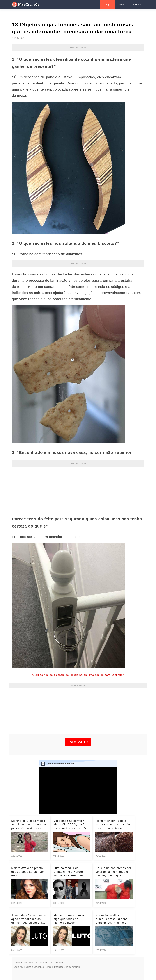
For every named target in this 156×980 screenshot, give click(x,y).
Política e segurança (34, 967)
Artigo (107, 5)
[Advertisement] (78, 490)
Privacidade (58, 967)
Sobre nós (18, 967)
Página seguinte (78, 742)
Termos (48, 967)
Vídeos (137, 5)
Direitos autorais (72, 967)
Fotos (122, 5)
